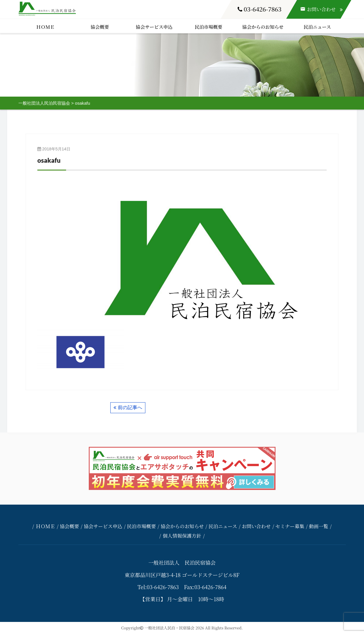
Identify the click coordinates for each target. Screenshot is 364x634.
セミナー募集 (290, 526)
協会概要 (100, 27)
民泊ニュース (317, 27)
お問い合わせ (256, 526)
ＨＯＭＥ (45, 27)
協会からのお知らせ (263, 27)
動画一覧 (318, 526)
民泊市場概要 (209, 27)
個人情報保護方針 (182, 536)
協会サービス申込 (154, 27)
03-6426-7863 (260, 9)
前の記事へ (130, 408)
